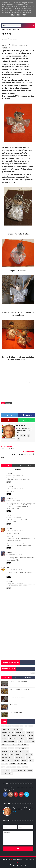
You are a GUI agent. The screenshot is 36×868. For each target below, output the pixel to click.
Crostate (22, 735)
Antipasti (5, 726)
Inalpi (18, 748)
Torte (13, 767)
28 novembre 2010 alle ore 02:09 (15, 489)
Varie (14, 770)
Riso (31, 761)
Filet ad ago (29, 742)
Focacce (16, 745)
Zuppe (10, 773)
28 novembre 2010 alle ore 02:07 (15, 475)
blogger (6, 466)
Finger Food (6, 745)
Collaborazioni (8, 732)
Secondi (13, 764)
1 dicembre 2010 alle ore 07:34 (15, 554)
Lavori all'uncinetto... (18, 697)
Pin (11, 420)
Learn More (15, 15)
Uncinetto (6, 770)
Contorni (5, 735)
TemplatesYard (19, 859)
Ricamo (17, 761)
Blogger (18, 862)
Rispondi (9, 482)
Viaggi (30, 770)
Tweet (11, 415)
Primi (10, 761)
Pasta (18, 754)
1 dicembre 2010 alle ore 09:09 (15, 570)
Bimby (4, 729)
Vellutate (22, 770)
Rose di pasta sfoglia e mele (21, 689)
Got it (23, 15)
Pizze (28, 758)
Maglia (4, 751)
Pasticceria (27, 754)
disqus (29, 466)
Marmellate (13, 751)
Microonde (24, 751)
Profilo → (15, 812)
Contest (30, 732)
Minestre (5, 754)
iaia (8, 568)
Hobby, (16, 39)
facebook (18, 466)
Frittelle (25, 745)
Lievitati (25, 748)
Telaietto (5, 767)
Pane (12, 754)
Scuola (4, 764)
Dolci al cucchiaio (9, 742)
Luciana (9, 529)
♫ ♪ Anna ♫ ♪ (11, 498)
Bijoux (30, 726)
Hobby (11, 748)
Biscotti (11, 729)
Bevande (22, 726)
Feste (20, 742)
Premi (4, 761)
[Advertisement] (18, 640)
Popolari (6, 677)
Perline (4, 758)
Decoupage (14, 739)
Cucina (30, 735)
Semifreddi (22, 764)
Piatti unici (20, 758)
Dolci (31, 739)
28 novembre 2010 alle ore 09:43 (15, 500)
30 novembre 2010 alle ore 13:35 (15, 531)
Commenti (30, 677)
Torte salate (22, 767)
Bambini (14, 726)
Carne (19, 729)
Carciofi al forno (16, 713)
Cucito (4, 739)
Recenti (18, 677)
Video (4, 773)
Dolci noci (14, 705)
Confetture (20, 732)
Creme (14, 735)
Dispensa (23, 739)
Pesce (11, 758)
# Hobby (9, 403)
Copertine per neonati (18, 682)
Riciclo (25, 761)
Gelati (4, 748)
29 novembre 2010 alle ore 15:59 (15, 517)
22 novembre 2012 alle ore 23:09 (15, 583)
